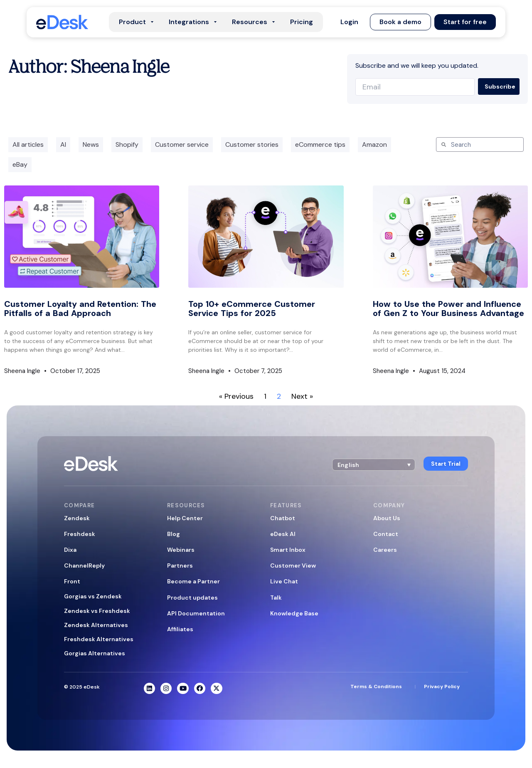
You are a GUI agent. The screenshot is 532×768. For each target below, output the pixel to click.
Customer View (293, 566)
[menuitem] (372, 464)
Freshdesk (80, 534)
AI (63, 144)
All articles (28, 144)
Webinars (181, 550)
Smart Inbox (288, 550)
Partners (180, 566)
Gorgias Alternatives (95, 653)
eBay (20, 164)
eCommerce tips (320, 144)
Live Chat (284, 581)
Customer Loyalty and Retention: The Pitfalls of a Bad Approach (80, 309)
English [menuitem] (347, 464)
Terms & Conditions (376, 687)
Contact (386, 534)
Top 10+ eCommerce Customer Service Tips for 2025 (252, 309)
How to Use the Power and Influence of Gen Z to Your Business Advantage (448, 309)
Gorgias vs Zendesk (93, 596)
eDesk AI (283, 534)
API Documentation (196, 613)
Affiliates (180, 629)
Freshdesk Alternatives (99, 639)
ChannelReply (84, 566)
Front (72, 581)
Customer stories (252, 144)
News (91, 144)
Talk (276, 598)
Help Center (185, 518)
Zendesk (77, 518)
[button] (349, 22)
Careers (385, 550)
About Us (387, 518)
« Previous (236, 396)
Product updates (192, 598)
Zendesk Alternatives (96, 625)
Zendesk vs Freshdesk (97, 611)
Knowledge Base (294, 613)
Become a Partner (193, 581)
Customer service (182, 144)
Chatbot (283, 518)
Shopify (127, 144)
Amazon (374, 144)
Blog (174, 534)
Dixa (70, 550)
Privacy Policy (442, 687)
